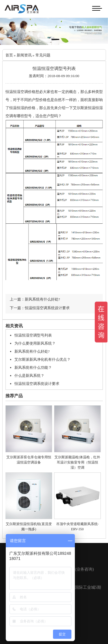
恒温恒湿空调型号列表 (33, 335)
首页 (9, 55)
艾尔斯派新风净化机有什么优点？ (42, 359)
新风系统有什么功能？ (33, 367)
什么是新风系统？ (29, 376)
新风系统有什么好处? (32, 351)
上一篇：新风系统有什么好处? (35, 299)
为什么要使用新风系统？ (35, 343)
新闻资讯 (24, 55)
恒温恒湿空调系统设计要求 (37, 384)
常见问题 (43, 55)
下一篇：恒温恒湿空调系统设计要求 (40, 308)
